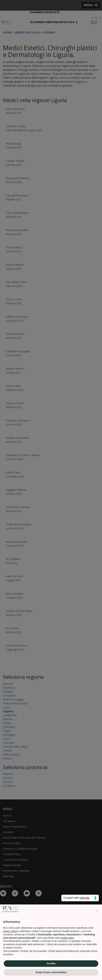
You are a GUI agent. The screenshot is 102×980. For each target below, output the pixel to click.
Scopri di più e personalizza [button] (51, 972)
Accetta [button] (51, 963)
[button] (97, 911)
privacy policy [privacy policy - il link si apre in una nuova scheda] (10, 931)
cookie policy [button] (67, 938)
